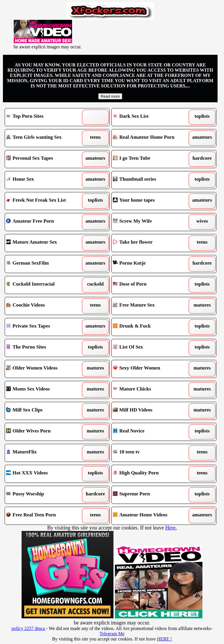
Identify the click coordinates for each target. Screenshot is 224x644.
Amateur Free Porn (44, 222)
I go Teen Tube (150, 159)
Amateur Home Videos (150, 516)
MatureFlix (44, 453)
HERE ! (164, 639)
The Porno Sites (44, 348)
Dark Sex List (150, 117)
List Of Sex (150, 348)
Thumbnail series (150, 180)
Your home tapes (150, 201)
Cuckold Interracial (44, 285)
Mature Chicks (150, 390)
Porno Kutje (150, 264)
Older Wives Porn (44, 432)
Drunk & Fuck (150, 327)
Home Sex (44, 180)
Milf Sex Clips (44, 411)
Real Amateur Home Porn (150, 138)
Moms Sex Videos (44, 390)
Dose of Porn (150, 285)
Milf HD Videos (150, 411)
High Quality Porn (150, 474)
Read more (110, 96)
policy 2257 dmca (28, 628)
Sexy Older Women (150, 369)
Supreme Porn (150, 495)
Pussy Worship (44, 495)
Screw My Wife (150, 222)
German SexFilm (44, 264)
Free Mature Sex (150, 306)
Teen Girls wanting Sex (44, 138)
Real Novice (150, 432)
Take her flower (150, 243)
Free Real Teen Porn (44, 516)
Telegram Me (112, 634)
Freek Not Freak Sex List (44, 201)
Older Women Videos (44, 369)
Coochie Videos (44, 306)
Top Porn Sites (44, 117)
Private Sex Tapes (44, 327)
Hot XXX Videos (44, 474)
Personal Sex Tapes (44, 159)
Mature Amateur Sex (44, 243)
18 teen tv (150, 453)
